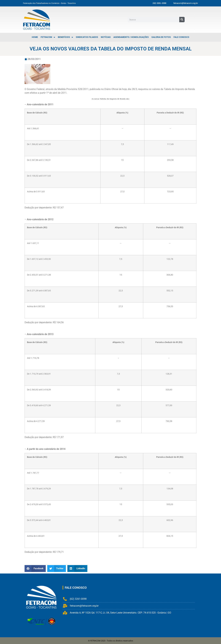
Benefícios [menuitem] (65, 37)
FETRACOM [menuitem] (48, 37)
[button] (35, 569)
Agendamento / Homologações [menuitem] (131, 37)
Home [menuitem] (35, 37)
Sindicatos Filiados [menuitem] (87, 37)
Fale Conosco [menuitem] (181, 37)
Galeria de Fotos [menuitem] (161, 37)
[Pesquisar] (182, 20)
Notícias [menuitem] (106, 37)
